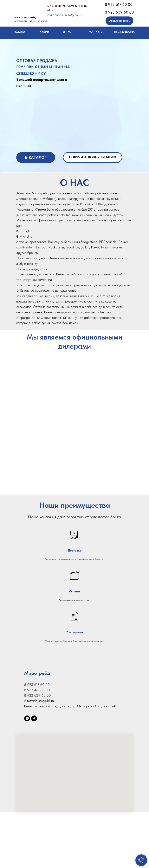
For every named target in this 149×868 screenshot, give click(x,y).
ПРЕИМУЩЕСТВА (124, 32)
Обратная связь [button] (119, 21)
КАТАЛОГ (20, 32)
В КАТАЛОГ (36, 157)
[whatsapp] (27, 774)
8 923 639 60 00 (119, 12)
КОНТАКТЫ (96, 32)
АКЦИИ (44, 32)
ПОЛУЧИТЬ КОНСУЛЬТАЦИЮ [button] (92, 157)
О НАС (67, 32)
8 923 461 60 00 (37, 746)
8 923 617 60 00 (119, 4)
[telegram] (34, 774)
